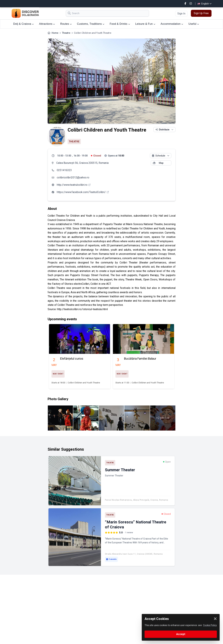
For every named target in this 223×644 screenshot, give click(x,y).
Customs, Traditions (91, 24)
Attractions (47, 24)
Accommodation (172, 24)
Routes (66, 24)
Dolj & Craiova (24, 24)
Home (55, 33)
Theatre (66, 33)
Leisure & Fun (145, 24)
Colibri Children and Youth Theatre (84, 383)
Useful (194, 24)
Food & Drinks (120, 24)
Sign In (181, 14)
